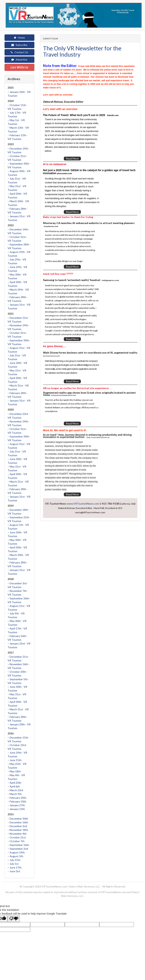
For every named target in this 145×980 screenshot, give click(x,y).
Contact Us (19, 52)
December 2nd (18, 826)
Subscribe (19, 45)
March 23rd (16, 790)
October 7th (17, 841)
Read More (72, 158)
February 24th (18, 798)
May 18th (15, 771)
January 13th (17, 809)
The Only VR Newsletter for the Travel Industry (82, 51)
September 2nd (19, 849)
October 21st (18, 837)
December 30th (19, 819)
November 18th (19, 830)
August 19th (17, 852)
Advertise (19, 60)
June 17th (16, 867)
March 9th (16, 794)
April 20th (15, 783)
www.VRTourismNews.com (83, 504)
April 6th (15, 786)
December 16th (19, 822)
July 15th (15, 860)
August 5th (16, 856)
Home (19, 38)
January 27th (17, 805)
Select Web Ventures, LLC (85, 886)
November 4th (18, 834)
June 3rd (15, 871)
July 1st (14, 864)
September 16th (19, 845)
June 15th (16, 760)
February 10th (18, 801)
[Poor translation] (14, 919)
